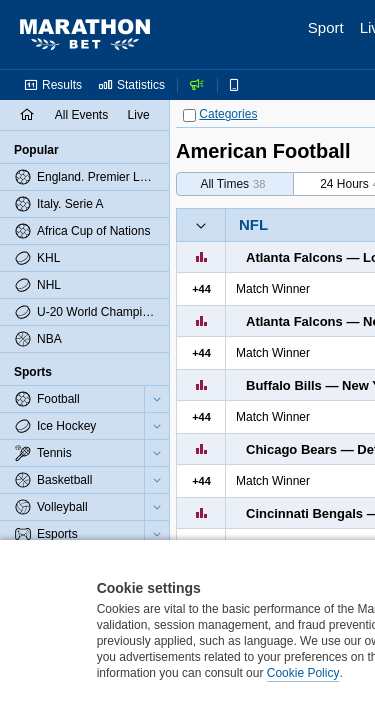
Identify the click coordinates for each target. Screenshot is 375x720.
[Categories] (189, 115)
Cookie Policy (303, 673)
